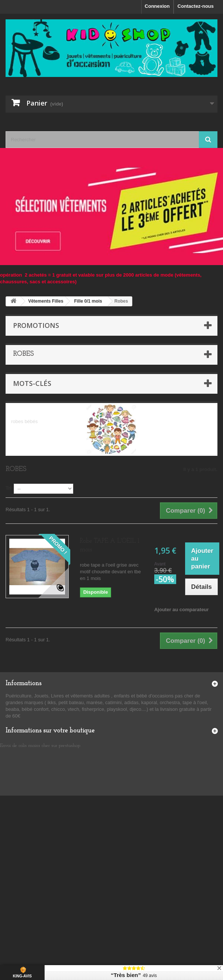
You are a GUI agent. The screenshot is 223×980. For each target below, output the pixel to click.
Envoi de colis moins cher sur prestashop (40, 746)
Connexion (157, 6)
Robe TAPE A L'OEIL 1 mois (109, 545)
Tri (9, 488)
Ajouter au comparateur (182, 610)
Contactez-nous (196, 6)
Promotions (36, 325)
